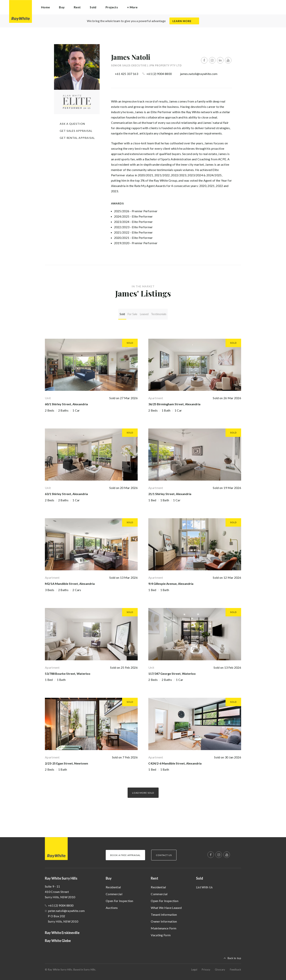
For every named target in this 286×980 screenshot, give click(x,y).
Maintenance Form (164, 927)
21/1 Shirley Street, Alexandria (170, 493)
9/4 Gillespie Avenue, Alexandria (171, 582)
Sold (200, 877)
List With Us (204, 886)
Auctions (112, 906)
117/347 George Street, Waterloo (172, 672)
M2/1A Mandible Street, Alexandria (70, 582)
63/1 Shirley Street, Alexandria (66, 493)
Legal (194, 968)
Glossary (220, 968)
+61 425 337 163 (127, 74)
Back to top (234, 957)
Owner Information (164, 920)
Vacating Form (161, 934)
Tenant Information (164, 913)
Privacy (206, 968)
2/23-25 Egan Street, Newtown (66, 762)
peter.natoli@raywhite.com (66, 909)
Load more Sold (143, 791)
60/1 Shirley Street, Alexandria (66, 403)
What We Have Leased (166, 906)
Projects (112, 7)
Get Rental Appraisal (77, 138)
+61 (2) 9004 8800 (159, 74)
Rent (155, 877)
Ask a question (72, 124)
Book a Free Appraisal (125, 854)
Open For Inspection (120, 899)
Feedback (236, 968)
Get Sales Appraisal (76, 131)
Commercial (114, 893)
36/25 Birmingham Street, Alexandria (174, 403)
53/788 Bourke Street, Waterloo (68, 672)
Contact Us (164, 854)
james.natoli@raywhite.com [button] (199, 74)
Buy (109, 877)
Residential (113, 886)
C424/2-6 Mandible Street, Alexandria (175, 762)
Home (45, 7)
